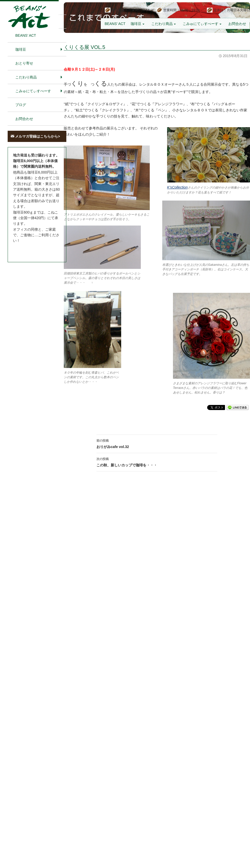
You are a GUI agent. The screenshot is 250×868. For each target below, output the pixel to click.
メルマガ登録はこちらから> (37, 136)
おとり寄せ (24, 63)
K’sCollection (177, 187)
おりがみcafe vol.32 (157, 443)
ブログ (21, 105)
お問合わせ (237, 24)
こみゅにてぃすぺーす (201, 24)
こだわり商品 (162, 24)
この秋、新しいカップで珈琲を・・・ (157, 462)
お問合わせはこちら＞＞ (33, 250)
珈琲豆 (136, 24)
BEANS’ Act (115, 24)
